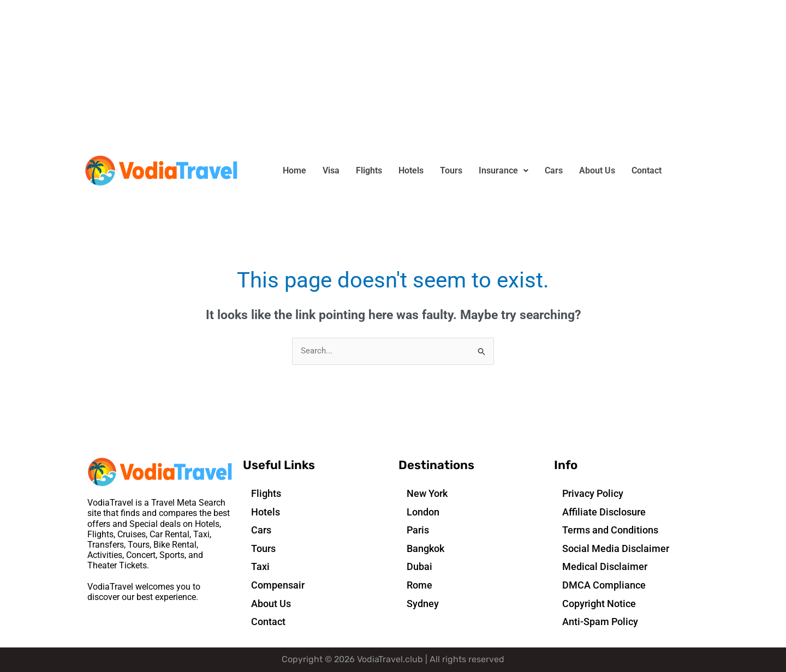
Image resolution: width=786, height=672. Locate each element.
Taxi (260, 567)
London (423, 512)
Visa (331, 170)
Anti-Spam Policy (600, 622)
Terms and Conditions (610, 530)
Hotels (411, 170)
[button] (504, 171)
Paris (418, 530)
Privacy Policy (593, 494)
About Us (597, 170)
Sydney (423, 604)
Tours (451, 170)
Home (294, 170)
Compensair (278, 586)
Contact (647, 170)
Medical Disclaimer (605, 567)
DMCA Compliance (604, 586)
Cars (554, 170)
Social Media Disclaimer (616, 549)
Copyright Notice (599, 604)
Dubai (419, 567)
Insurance (504, 170)
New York (427, 494)
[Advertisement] (327, 76)
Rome (419, 586)
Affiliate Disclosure (604, 512)
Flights (369, 170)
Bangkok (425, 549)
